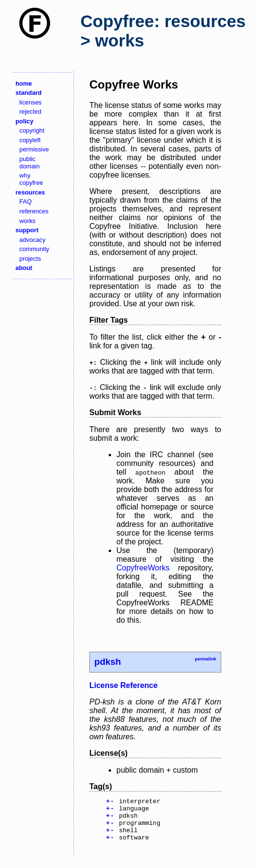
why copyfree (31, 179)
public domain (29, 163)
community (34, 249)
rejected (30, 112)
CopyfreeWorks (143, 568)
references (34, 211)
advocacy (32, 240)
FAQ (26, 202)
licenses (30, 102)
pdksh (107, 662)
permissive (34, 149)
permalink (205, 659)
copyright (32, 130)
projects (30, 259)
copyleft (30, 140)
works (27, 221)
